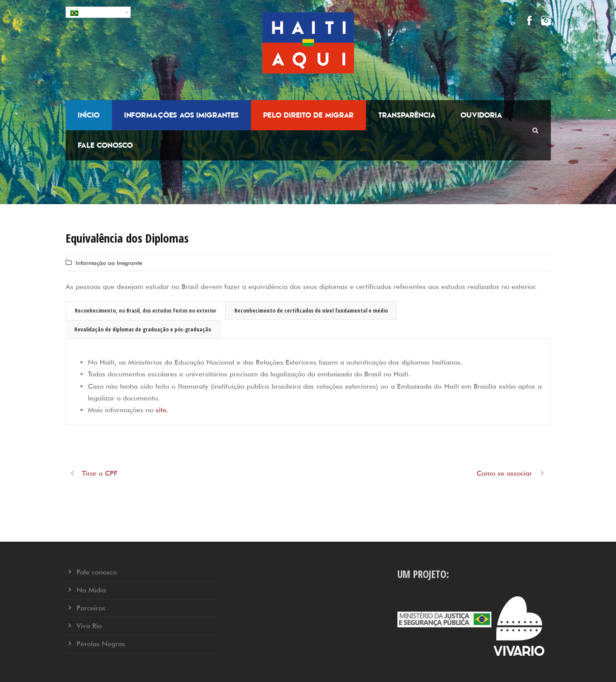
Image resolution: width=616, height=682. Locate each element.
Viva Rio (89, 626)
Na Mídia (91, 590)
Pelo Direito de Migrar (308, 115)
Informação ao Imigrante (109, 263)
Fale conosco (105, 145)
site (161, 410)
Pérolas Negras (101, 644)
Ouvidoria (481, 115)
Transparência (407, 115)
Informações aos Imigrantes (181, 115)
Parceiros (91, 608)
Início (89, 115)
